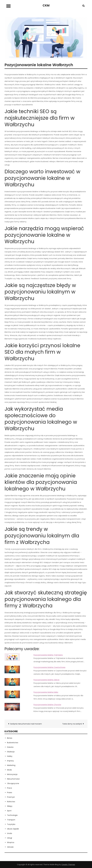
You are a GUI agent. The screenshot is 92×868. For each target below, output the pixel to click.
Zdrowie (10, 847)
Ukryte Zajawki (13, 829)
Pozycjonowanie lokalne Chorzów (47, 705)
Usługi (10, 838)
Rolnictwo (11, 802)
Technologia (12, 815)
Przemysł (11, 797)
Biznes (10, 738)
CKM (46, 5)
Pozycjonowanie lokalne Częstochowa (49, 667)
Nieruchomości (13, 779)
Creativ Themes (68, 865)
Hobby (10, 756)
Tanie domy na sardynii (72, 724)
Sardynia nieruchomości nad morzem (26, 724)
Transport (11, 820)
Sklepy (10, 806)
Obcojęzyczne (13, 783)
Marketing (11, 765)
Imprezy (10, 761)
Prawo (10, 793)
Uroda (10, 833)
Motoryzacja (12, 774)
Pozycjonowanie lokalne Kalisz (46, 692)
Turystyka (11, 824)
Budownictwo (13, 743)
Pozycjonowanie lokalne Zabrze (46, 680)
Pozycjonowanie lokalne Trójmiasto (48, 655)
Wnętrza (11, 842)
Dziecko (10, 747)
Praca (9, 788)
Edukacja (11, 752)
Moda (9, 770)
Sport (9, 811)
